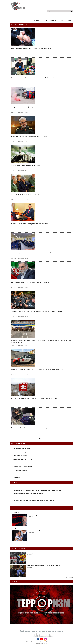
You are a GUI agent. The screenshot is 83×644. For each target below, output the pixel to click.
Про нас (45, 20)
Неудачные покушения (21, 497)
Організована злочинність (22, 448)
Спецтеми (14, 482)
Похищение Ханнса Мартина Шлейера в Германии (29, 494)
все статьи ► (70, 544)
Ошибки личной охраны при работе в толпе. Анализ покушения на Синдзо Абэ (38, 490)
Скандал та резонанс (18, 548)
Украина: (16, 513)
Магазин (61, 20)
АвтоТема (16, 474)
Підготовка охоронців (20, 456)
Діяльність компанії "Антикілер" (23, 459)
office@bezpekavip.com (42, 643)
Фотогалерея (17, 478)
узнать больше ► (69, 577)
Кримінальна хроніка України (23, 467)
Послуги (53, 20)
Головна (37, 20)
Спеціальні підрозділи (20, 470)
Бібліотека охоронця (20, 452)
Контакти (70, 20)
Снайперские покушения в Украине (24, 487)
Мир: (15, 528)
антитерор (14, 582)
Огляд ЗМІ (14, 508)
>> (45, 438)
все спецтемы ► (69, 504)
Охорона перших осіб (20, 463)
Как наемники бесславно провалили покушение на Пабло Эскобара (34, 500)
